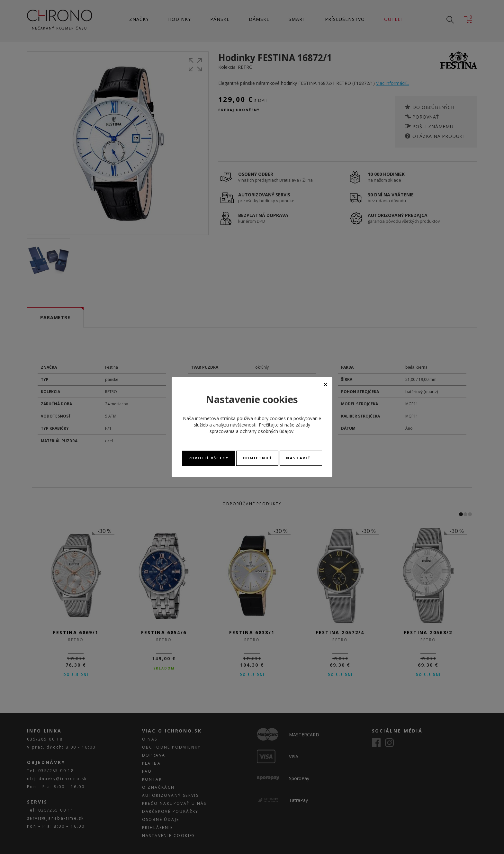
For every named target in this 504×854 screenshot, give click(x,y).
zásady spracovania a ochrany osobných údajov (260, 428)
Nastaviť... (301, 458)
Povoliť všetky (208, 458)
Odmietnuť (257, 458)
